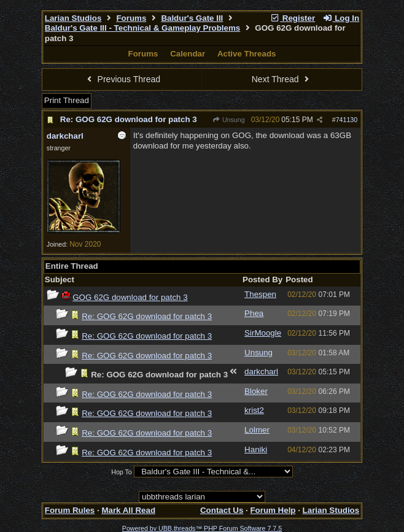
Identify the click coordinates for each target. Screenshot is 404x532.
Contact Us (222, 510)
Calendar (188, 54)
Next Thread (282, 79)
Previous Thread (122, 79)
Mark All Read (128, 510)
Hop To (122, 472)
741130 (347, 120)
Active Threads (247, 54)
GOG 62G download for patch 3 (130, 297)
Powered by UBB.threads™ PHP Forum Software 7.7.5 (202, 528)
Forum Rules (70, 510)
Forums (131, 18)
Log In (341, 18)
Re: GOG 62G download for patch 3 (129, 119)
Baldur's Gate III (192, 18)
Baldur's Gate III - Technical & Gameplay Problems (142, 28)
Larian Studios (73, 18)
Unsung (229, 120)
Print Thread (67, 100)
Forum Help (273, 510)
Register (292, 18)
